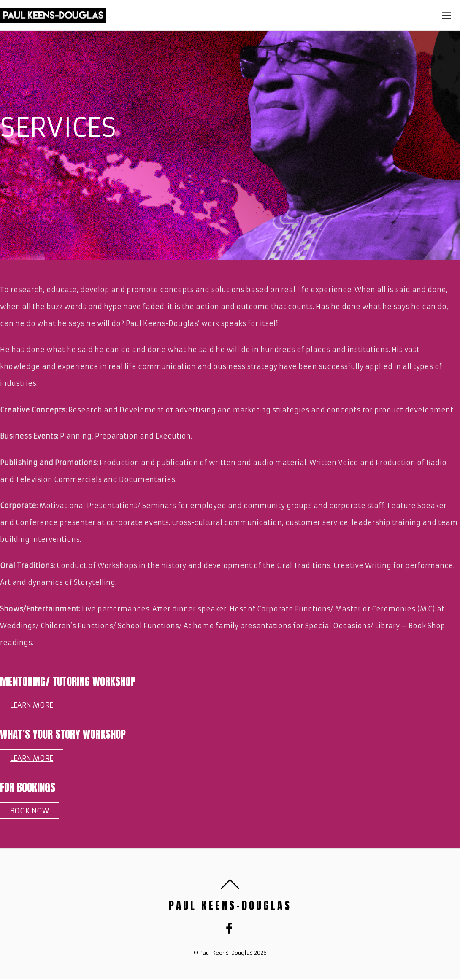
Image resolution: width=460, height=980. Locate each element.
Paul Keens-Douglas (226, 953)
